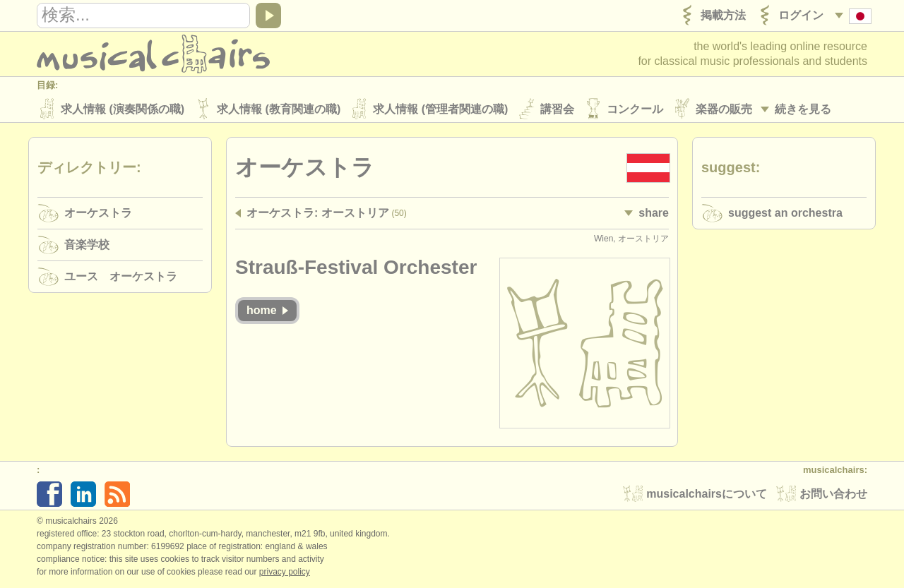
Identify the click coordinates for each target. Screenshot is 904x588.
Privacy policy (285, 573)
